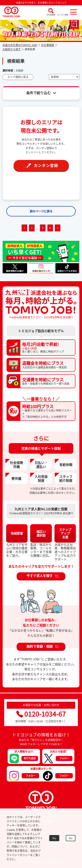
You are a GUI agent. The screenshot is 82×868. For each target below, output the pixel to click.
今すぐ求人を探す (40, 576)
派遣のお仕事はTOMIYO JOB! (20, 45)
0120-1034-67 (41, 714)
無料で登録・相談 (40, 646)
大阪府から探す (12, 49)
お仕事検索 (51, 15)
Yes (54, 838)
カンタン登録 (63, 15)
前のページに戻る (41, 211)
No (71, 838)
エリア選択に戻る (18, 77)
